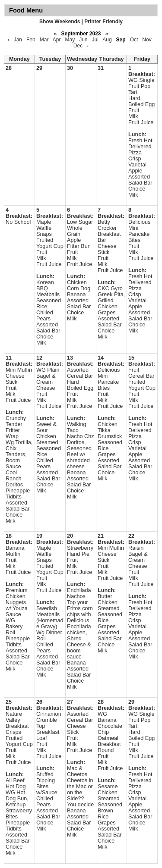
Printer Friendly (103, 22)
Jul (95, 40)
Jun (83, 40)
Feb (31, 40)
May (70, 40)
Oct (134, 40)
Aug (107, 40)
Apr (57, 40)
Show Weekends (60, 22)
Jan (18, 40)
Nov (147, 40)
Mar (44, 40)
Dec (78, 46)
